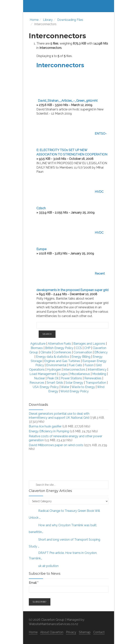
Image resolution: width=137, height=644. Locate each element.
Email (34, 583)
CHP (87, 348)
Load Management (43, 374)
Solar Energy (74, 383)
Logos (63, 374)
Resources (37, 383)
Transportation (96, 383)
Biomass (37, 348)
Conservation (83, 352)
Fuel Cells (76, 365)
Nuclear (40, 378)
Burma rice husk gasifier (45, 426)
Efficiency (101, 352)
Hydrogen (54, 370)
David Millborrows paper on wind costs (56, 445)
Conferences (62, 352)
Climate (46, 352)
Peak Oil (53, 378)
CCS (79, 348)
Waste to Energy (83, 387)
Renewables (93, 378)
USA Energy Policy (46, 387)
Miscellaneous (80, 374)
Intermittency (97, 370)
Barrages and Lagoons (90, 344)
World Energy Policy (74, 391)
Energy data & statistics (53, 357)
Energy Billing (81, 357)
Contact (99, 632)
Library (48, 20)
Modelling (99, 374)
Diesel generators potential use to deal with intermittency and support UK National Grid (59, 416)
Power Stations (71, 378)
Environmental (56, 365)
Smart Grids (55, 383)
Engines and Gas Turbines (62, 361)
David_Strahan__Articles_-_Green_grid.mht (68, 101)
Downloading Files (70, 20)
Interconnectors (60, 65)
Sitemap (85, 632)
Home (34, 20)
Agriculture (38, 344)
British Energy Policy (59, 348)
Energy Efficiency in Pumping (49, 431)
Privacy (71, 632)
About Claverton (52, 632)
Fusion (89, 365)
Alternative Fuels (60, 344)
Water (65, 387)
